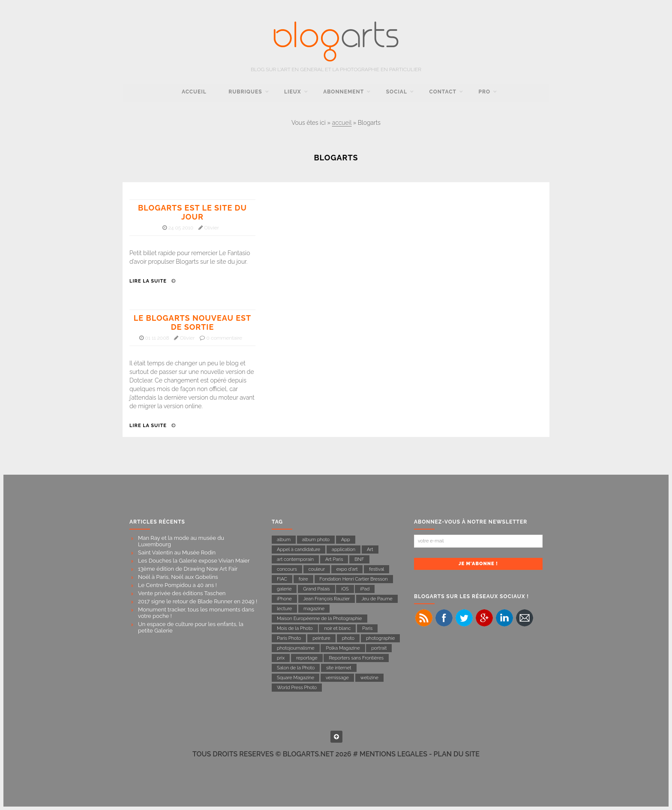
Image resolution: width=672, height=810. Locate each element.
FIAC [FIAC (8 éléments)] (282, 579)
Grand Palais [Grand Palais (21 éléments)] (316, 589)
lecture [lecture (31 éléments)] (284, 609)
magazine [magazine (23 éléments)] (314, 609)
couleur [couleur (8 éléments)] (317, 569)
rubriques (245, 92)
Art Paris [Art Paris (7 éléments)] (334, 559)
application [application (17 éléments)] (343, 550)
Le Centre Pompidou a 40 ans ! (177, 585)
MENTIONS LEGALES (393, 754)
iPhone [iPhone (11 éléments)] (284, 599)
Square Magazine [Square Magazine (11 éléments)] (295, 678)
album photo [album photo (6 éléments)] (316, 540)
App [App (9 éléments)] (346, 540)
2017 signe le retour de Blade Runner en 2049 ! (198, 601)
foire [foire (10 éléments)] (303, 579)
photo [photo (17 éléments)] (348, 638)
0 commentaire (224, 338)
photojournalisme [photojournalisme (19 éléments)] (296, 648)
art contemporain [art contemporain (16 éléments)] (295, 559)
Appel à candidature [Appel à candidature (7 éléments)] (298, 550)
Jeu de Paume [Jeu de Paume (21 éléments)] (377, 599)
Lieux (292, 92)
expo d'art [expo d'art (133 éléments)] (347, 569)
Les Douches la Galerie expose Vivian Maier (194, 561)
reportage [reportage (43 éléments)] (307, 658)
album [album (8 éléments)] (284, 540)
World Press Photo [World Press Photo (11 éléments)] (297, 688)
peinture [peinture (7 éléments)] (321, 638)
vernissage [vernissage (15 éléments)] (337, 678)
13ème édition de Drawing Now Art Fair (188, 569)
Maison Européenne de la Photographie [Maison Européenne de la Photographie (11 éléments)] (319, 619)
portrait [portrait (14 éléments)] (379, 648)
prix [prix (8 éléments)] (281, 658)
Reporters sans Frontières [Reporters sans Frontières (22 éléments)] (356, 658)
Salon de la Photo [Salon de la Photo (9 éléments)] (296, 668)
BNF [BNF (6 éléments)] (359, 559)
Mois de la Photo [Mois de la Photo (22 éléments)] (295, 628)
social (397, 92)
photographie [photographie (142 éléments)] (381, 638)
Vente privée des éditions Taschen (182, 593)
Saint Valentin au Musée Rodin (177, 553)
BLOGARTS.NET (308, 754)
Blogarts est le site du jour (192, 212)
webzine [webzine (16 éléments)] (369, 678)
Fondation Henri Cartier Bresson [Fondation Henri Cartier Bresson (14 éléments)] (354, 579)
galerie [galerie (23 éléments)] (284, 589)
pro (484, 92)
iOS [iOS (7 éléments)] (345, 589)
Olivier (211, 228)
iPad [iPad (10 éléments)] (365, 589)
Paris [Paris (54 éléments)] (367, 628)
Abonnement (343, 92)
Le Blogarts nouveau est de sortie (192, 322)
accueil (194, 92)
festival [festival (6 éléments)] (376, 569)
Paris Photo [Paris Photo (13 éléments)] (289, 638)
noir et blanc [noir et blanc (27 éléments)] (337, 628)
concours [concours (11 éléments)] (287, 569)
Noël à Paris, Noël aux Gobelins (178, 577)
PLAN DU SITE (457, 754)
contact (443, 92)
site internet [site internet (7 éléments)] (339, 668)
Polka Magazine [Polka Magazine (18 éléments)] (343, 648)
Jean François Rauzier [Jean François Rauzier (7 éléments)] (327, 599)
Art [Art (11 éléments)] (370, 550)
